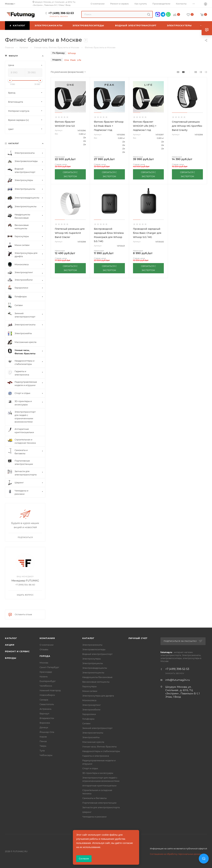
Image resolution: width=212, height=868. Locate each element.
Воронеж (45, 723)
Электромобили (91, 710)
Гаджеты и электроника (96, 756)
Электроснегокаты (93, 733)
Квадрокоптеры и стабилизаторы (101, 751)
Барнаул (44, 714)
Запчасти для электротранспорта (101, 807)
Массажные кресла (93, 742)
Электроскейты (91, 737)
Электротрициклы (93, 663)
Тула (42, 751)
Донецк (44, 727)
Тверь (43, 746)
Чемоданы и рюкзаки (94, 817)
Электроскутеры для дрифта (98, 696)
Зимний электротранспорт (97, 728)
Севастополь (47, 704)
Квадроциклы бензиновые (97, 677)
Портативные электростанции (99, 803)
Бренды (11, 658)
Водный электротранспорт (97, 654)
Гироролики (89, 714)
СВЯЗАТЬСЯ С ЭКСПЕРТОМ (70, 174)
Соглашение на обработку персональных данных (176, 854)
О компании (47, 645)
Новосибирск (47, 695)
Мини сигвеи (90, 691)
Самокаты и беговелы (94, 798)
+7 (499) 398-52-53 (61, 13)
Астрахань (45, 709)
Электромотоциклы (93, 673)
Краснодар (46, 672)
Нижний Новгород (50, 690)
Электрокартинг (92, 705)
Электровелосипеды (94, 649)
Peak (73, 60)
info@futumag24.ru (178, 680)
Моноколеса (89, 700)
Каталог (11, 638)
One (67, 60)
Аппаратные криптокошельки (99, 786)
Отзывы (44, 649)
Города (45, 656)
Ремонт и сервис (17, 651)
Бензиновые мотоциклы (96, 682)
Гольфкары (88, 719)
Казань (44, 676)
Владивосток (47, 718)
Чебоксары (46, 755)
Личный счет (138, 638)
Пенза (43, 741)
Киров (43, 737)
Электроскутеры (92, 659)
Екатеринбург (48, 681)
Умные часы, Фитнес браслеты (99, 747)
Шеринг (87, 812)
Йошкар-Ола (47, 732)
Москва (44, 663)
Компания (47, 638)
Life (79, 60)
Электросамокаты (92, 645)
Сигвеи (86, 723)
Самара (44, 700)
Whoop (72, 53)
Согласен (84, 859)
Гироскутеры (89, 686)
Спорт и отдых (90, 768)
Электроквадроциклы (95, 668)
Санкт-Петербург (49, 667)
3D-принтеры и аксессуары (98, 773)
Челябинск (46, 686)
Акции (10, 645)
